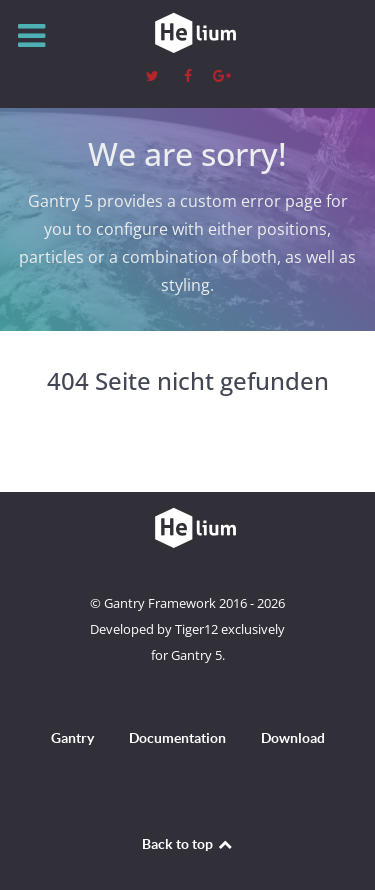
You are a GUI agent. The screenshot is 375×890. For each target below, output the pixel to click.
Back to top (188, 844)
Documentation (177, 738)
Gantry (72, 738)
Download (293, 738)
